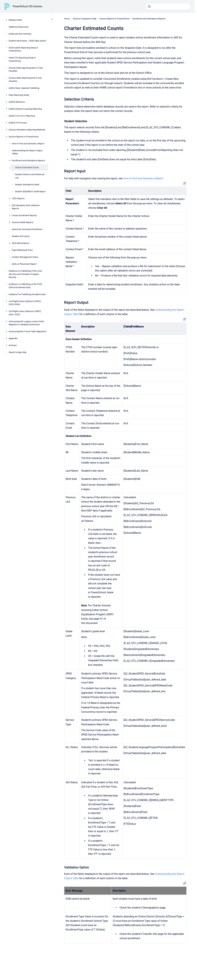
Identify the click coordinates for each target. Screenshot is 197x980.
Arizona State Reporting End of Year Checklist (25, 79)
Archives (13, 345)
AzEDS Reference (17, 102)
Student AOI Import (21, 236)
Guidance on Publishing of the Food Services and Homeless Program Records (25, 274)
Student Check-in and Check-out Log (30, 176)
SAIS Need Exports (21, 243)
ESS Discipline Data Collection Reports (26, 207)
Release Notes (15, 20)
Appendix (13, 338)
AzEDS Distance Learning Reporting (25, 109)
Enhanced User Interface (20, 34)
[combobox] (168, 6)
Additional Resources (19, 27)
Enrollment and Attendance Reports (28, 161)
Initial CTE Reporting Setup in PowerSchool (22, 59)
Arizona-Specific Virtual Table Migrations (28, 331)
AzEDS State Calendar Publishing (24, 88)
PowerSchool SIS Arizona (27, 6)
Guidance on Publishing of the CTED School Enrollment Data (25, 286)
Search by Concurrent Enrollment (27, 229)
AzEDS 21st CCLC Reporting (22, 116)
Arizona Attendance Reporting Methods (27, 130)
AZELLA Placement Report (24, 264)
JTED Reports (18, 198)
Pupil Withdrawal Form (22, 250)
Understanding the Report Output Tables (27, 152)
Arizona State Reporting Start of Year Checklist (26, 69)
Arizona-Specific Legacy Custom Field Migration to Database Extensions (26, 323)
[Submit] (149, 6)
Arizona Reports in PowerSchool (24, 137)
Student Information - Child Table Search (27, 41)
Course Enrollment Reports (24, 215)
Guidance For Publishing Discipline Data (27, 294)
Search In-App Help (18, 352)
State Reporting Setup (19, 95)
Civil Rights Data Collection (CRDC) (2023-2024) (25, 303)
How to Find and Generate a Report (28, 144)
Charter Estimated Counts (27, 167)
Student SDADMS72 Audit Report (30, 191)
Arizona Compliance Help (85, 19)
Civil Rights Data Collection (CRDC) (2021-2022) (25, 313)
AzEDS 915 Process (18, 123)
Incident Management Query (25, 257)
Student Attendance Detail (27, 185)
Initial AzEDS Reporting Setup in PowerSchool (23, 49)
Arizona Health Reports (23, 222)
